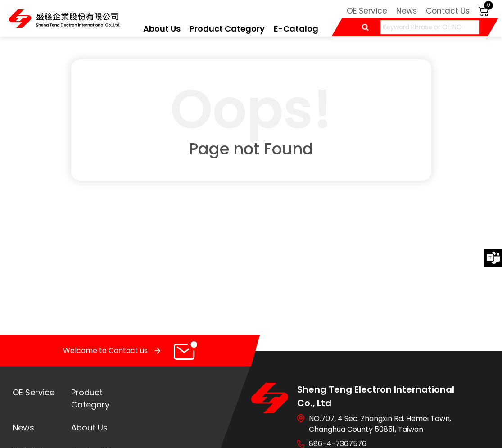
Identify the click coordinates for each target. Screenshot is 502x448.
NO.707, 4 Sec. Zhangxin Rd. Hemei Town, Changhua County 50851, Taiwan (380, 424)
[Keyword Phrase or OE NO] (430, 27)
